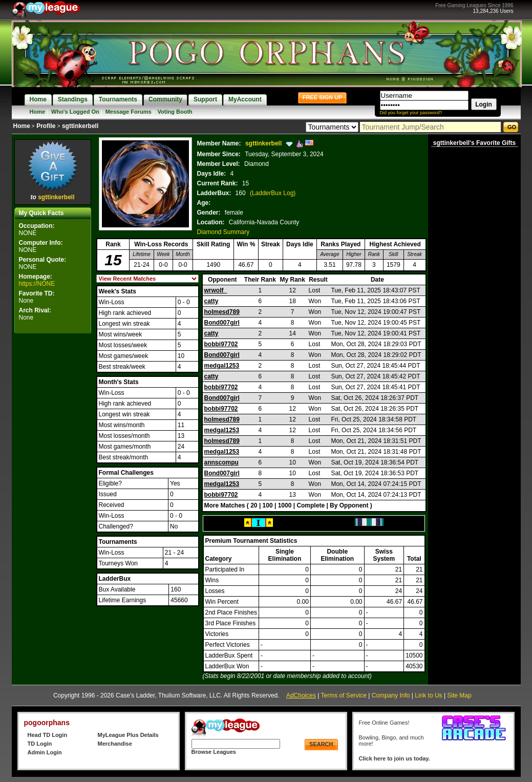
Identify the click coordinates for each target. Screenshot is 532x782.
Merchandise (115, 744)
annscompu (221, 462)
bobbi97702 (221, 344)
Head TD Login (48, 735)
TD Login (40, 744)
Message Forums (129, 112)
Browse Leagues (214, 752)
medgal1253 (222, 366)
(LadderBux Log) (273, 193)
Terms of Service (344, 695)
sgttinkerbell (56, 197)
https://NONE (37, 284)
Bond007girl (222, 323)
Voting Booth (175, 112)
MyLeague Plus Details (128, 735)
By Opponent (349, 505)
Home (38, 112)
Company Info (391, 695)
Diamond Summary (224, 232)
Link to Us (428, 695)
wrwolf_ (216, 290)
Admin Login (45, 752)
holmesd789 (222, 312)
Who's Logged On (75, 112)
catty (211, 301)
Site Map (459, 695)
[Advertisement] (53, 490)
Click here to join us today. (395, 758)
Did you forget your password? (411, 113)
